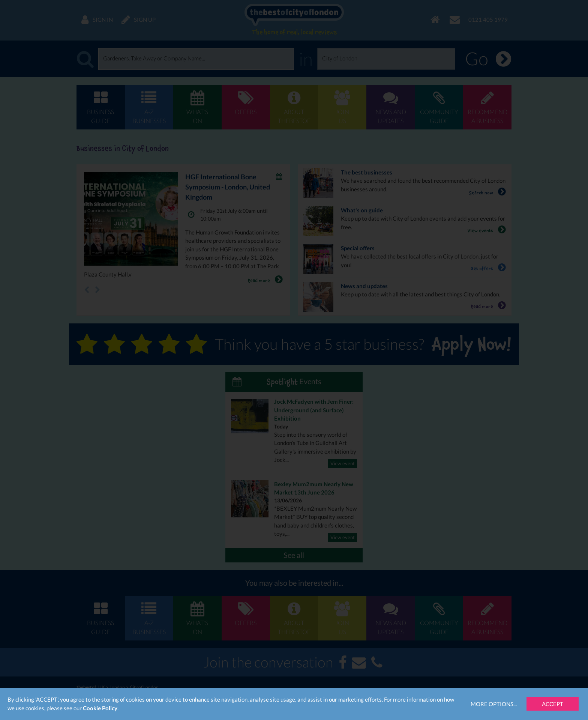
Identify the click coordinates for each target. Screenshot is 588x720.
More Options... (494, 704)
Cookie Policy (100, 708)
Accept (553, 704)
